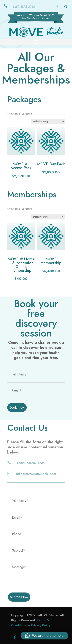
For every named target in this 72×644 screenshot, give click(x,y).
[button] (44, 636)
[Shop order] (48, 122)
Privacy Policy (41, 625)
